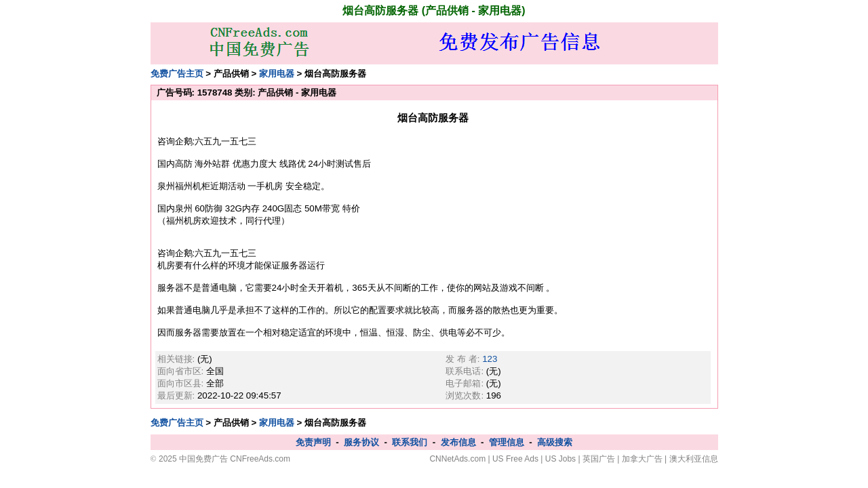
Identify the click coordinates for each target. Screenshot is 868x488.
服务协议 (361, 442)
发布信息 (458, 442)
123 (490, 359)
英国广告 (599, 459)
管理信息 (507, 442)
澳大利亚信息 (694, 459)
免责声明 (313, 442)
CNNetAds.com (457, 459)
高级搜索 (555, 442)
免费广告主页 (177, 74)
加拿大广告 (642, 459)
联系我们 (410, 442)
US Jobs (560, 459)
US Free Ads (515, 459)
